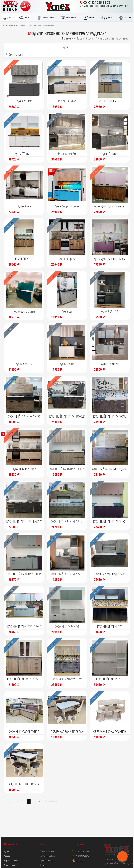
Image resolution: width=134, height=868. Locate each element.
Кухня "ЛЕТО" (24, 101)
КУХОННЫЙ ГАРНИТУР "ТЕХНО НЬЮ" (24, 627)
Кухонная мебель (47, 851)
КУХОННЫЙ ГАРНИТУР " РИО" (24, 416)
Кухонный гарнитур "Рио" (110, 574)
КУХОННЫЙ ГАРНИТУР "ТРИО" (24, 679)
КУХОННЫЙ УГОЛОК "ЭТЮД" (24, 731)
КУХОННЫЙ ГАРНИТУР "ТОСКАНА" (110, 627)
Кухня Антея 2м (67, 154)
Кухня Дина (24, 206)
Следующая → (19, 802)
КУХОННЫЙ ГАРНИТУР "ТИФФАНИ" (67, 627)
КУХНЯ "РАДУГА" (67, 101)
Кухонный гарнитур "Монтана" (24, 469)
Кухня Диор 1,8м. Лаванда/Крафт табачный (110, 206)
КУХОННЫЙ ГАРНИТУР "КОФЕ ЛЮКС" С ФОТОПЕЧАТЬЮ (110, 417)
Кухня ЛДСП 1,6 (110, 311)
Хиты (112, 38)
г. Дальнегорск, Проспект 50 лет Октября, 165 (105, 6)
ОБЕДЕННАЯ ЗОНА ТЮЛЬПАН (67, 731)
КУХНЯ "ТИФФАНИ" (110, 101)
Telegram (78, 861)
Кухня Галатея (110, 154)
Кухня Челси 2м (110, 364)
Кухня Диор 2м (67, 259)
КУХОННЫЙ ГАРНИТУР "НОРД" (67, 469)
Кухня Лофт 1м (24, 364)
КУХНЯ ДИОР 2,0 (24, 259)
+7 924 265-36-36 (95, 2)
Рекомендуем (122, 38)
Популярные (102, 38)
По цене (80, 38)
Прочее (43, 865)
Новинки (90, 38)
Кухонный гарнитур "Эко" (67, 679)
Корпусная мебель (48, 856)
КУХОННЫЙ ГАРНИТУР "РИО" (67, 521)
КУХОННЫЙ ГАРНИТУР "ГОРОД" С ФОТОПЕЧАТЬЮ (67, 417)
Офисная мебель (47, 860)
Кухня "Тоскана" (24, 154)
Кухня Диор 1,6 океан (67, 206)
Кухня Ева (67, 311)
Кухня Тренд (67, 364)
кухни (66, 47)
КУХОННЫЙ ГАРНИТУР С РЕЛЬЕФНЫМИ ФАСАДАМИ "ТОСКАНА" (110, 679)
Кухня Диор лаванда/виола (110, 259)
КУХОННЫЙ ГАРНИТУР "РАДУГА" (110, 469)
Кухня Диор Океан (24, 311)
